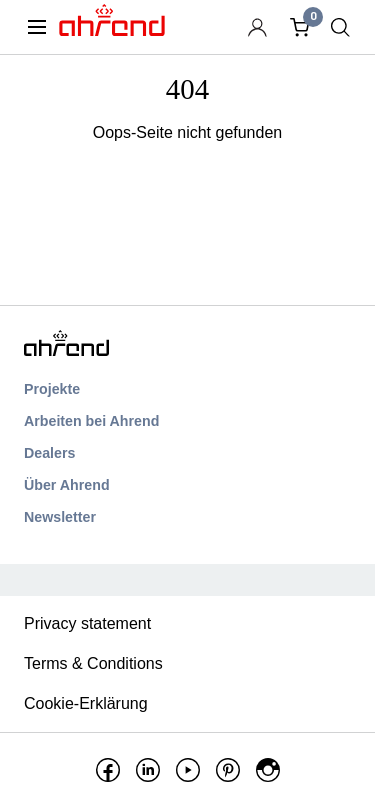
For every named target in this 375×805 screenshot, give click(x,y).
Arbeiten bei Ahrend (91, 421)
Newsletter (60, 517)
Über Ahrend (67, 485)
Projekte (52, 389)
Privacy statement (87, 623)
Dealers (49, 453)
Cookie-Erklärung (86, 703)
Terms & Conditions (93, 663)
